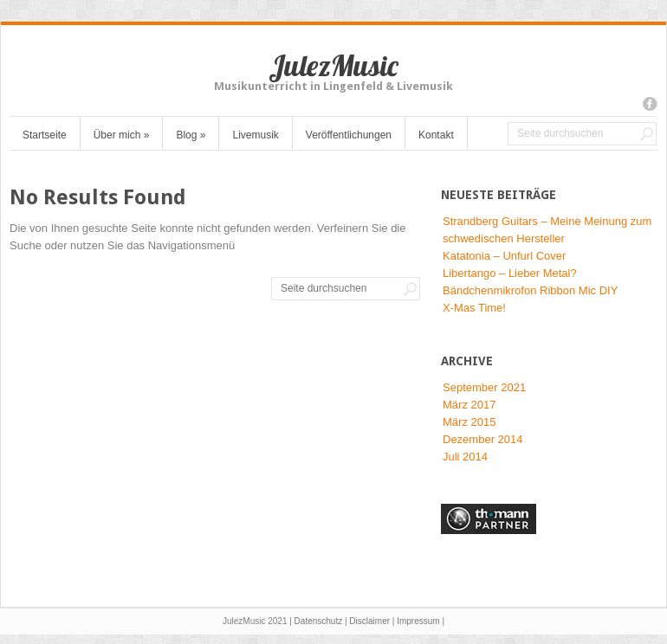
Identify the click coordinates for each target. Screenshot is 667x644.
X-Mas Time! (474, 308)
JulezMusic (333, 65)
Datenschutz (319, 621)
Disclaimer (369, 621)
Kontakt (436, 135)
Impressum (418, 621)
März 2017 (469, 405)
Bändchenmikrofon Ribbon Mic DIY (530, 290)
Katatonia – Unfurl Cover (504, 256)
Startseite (45, 135)
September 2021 (484, 387)
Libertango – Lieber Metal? (510, 273)
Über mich (122, 135)
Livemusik (255, 135)
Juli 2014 (465, 457)
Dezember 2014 (483, 439)
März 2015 (469, 422)
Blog (191, 135)
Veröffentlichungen (349, 135)
